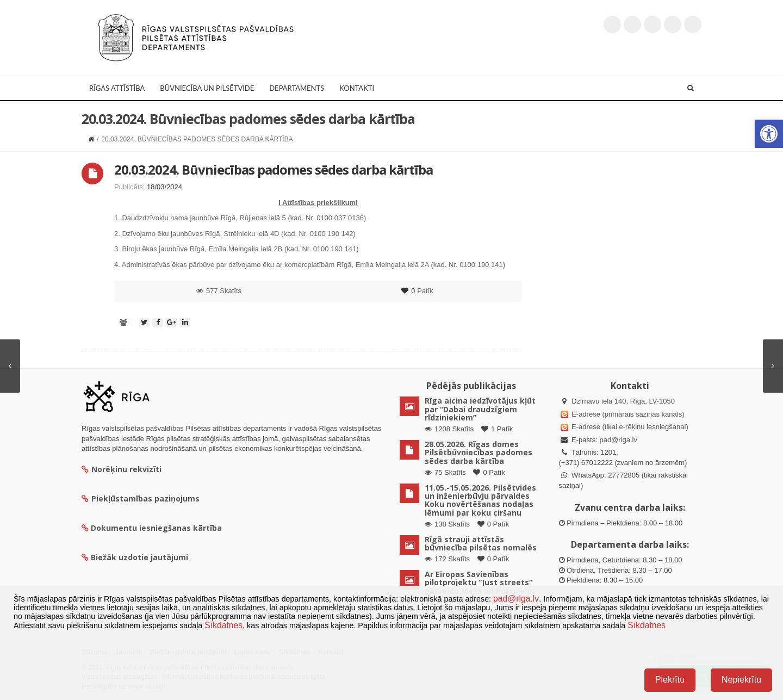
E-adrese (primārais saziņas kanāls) (628, 414)
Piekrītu (670, 680)
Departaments (297, 88)
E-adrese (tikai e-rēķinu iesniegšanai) (629, 427)
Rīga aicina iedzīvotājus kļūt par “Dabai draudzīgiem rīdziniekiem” (480, 409)
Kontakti (357, 88)
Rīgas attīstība (117, 88)
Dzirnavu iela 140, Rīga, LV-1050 (623, 401)
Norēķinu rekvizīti (122, 469)
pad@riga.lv (618, 440)
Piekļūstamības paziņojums (141, 498)
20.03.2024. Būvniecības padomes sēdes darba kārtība (274, 169)
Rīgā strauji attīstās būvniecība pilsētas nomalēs (481, 543)
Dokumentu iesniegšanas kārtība (156, 528)
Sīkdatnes (223, 625)
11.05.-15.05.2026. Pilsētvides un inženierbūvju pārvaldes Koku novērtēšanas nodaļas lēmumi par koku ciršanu (480, 500)
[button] (769, 134)
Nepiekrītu (741, 680)
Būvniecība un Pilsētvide (207, 88)
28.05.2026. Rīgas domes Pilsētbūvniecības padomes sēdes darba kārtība (478, 453)
